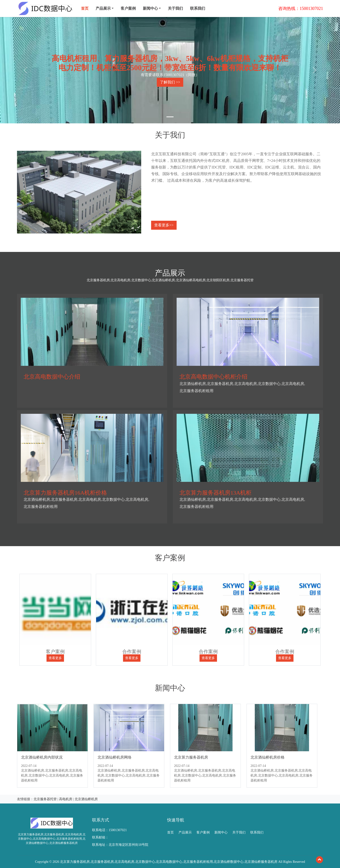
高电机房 (66, 799)
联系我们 (198, 8)
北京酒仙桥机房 (86, 799)
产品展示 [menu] (103, 8)
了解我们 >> (170, 82)
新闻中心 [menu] (150, 8)
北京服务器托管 (45, 799)
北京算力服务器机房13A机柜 (215, 493)
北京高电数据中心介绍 (52, 377)
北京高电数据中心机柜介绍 (213, 377)
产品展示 (185, 832)
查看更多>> (164, 225)
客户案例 (128, 8)
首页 (85, 8)
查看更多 (55, 658)
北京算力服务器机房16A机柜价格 (65, 493)
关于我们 (175, 8)
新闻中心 (221, 832)
